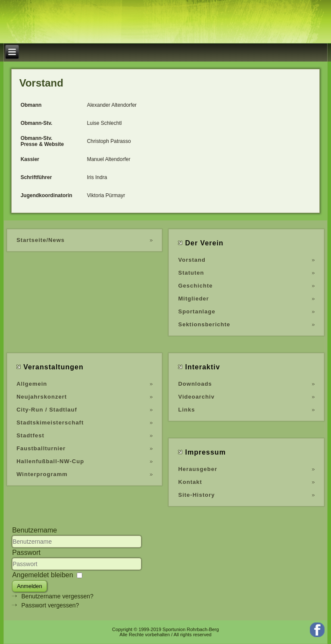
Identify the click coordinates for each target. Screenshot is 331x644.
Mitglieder (193, 299)
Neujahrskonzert (42, 397)
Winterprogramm (42, 474)
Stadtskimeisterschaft (50, 423)
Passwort (26, 553)
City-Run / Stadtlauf (47, 410)
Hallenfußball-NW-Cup (50, 461)
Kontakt (190, 482)
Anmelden (30, 586)
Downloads (195, 384)
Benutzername (34, 530)
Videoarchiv (196, 397)
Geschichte (195, 286)
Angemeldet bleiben (42, 575)
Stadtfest (30, 435)
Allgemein (32, 384)
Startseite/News (41, 240)
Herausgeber (197, 469)
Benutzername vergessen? (58, 596)
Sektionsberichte (204, 324)
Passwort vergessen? (50, 605)
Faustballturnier (41, 448)
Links (186, 410)
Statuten (191, 273)
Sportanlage (197, 311)
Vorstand (192, 260)
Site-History (196, 495)
